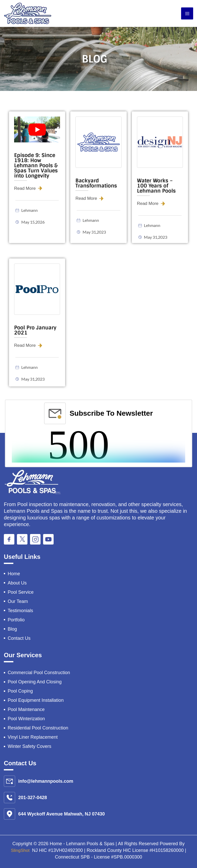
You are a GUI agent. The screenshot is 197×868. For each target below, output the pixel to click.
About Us (17, 583)
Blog (12, 629)
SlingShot (21, 850)
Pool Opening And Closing (35, 682)
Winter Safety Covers (29, 746)
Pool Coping (20, 691)
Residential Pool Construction (38, 728)
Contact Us (19, 638)
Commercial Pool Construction (39, 673)
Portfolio (16, 620)
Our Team (18, 601)
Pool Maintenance (26, 709)
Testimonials (20, 611)
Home (14, 574)
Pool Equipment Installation (36, 700)
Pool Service (21, 592)
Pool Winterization (26, 719)
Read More (26, 188)
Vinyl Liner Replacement (33, 737)
